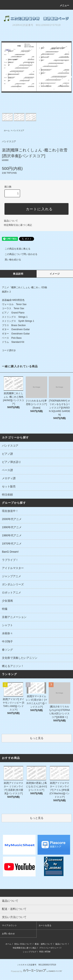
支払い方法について (23, 944)
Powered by (36, 971)
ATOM (47, 952)
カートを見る (45, 925)
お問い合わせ (8, 934)
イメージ (55, 274)
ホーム (7, 130)
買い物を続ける (11, 260)
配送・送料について (44, 944)
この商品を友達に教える (15, 249)
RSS (41, 952)
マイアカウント (9, 925)
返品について (11, 221)
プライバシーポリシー (49, 948)
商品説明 (18, 274)
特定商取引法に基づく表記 (18, 225)
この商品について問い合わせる (19, 254)
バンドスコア (18, 130)
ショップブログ (30, 952)
